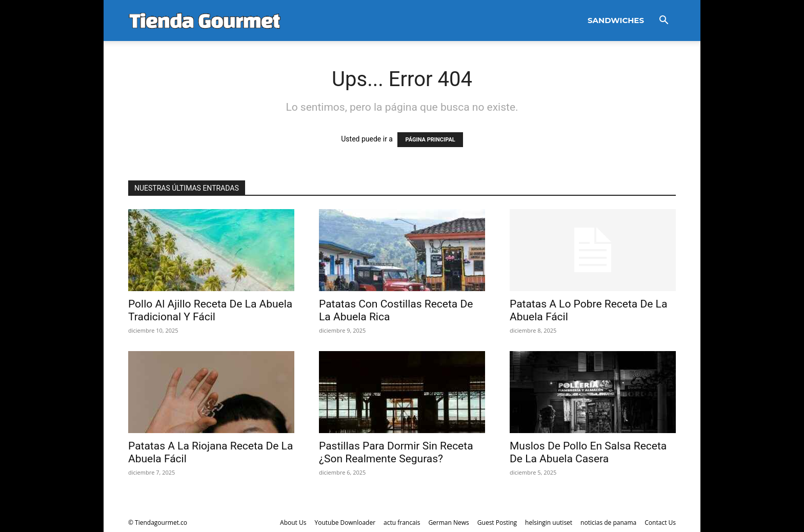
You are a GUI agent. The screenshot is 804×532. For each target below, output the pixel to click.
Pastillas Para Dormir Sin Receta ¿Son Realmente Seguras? (396, 452)
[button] (664, 21)
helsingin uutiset (549, 523)
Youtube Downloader (345, 523)
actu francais (402, 523)
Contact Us (660, 523)
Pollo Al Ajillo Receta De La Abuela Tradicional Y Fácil (210, 310)
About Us (293, 523)
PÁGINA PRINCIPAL (430, 140)
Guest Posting (497, 523)
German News (448, 523)
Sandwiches (616, 20)
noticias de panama (608, 523)
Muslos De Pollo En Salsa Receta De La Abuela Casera (588, 452)
